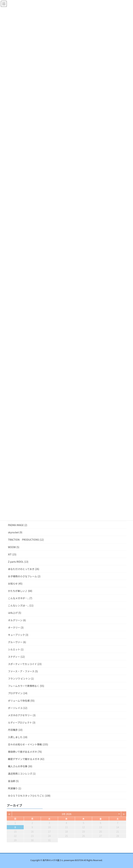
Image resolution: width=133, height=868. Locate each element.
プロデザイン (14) (18, 693)
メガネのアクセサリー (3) (22, 715)
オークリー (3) (16, 627)
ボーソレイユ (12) (18, 708)
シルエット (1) (16, 649)
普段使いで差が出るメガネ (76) (25, 752)
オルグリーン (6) (17, 620)
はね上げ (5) (15, 613)
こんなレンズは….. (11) (21, 605)
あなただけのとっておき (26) (24, 569)
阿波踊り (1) (15, 788)
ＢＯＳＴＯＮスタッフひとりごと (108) (29, 796)
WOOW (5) (14, 547)
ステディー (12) (16, 657)
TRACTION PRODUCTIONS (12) (26, 540)
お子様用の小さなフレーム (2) (24, 576)
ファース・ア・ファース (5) (23, 671)
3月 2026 (66, 814)
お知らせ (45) (15, 584)
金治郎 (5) (13, 781)
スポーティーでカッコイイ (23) (25, 664)
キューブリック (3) (18, 635)
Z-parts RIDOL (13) (18, 562)
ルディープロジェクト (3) (22, 722)
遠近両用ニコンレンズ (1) (22, 774)
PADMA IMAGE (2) (18, 525)
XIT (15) (12, 554)
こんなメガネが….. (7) (20, 598)
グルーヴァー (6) (17, 642)
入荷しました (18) (18, 737)
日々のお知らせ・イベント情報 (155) (28, 744)
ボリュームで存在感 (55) (21, 701)
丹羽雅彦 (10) (15, 730)
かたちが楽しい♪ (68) (20, 591)
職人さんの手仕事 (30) (20, 766)
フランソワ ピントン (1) (21, 679)
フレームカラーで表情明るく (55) (26, 686)
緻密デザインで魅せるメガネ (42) (26, 759)
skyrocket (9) (15, 532)
